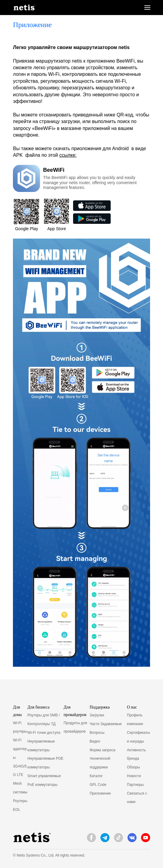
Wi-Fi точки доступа (44, 733)
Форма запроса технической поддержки (102, 759)
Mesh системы (20, 788)
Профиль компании (135, 720)
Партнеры (135, 785)
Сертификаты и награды (138, 737)
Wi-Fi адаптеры (20, 749)
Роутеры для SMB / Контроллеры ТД (43, 720)
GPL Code (98, 785)
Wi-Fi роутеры (20, 727)
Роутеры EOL (20, 805)
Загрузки (97, 715)
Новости (134, 776)
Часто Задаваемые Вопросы (106, 728)
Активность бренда (136, 754)
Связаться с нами (137, 798)
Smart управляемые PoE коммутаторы (44, 780)
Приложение (100, 793)
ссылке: (68, 155)
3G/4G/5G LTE (20, 771)
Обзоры (133, 767)
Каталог (96, 776)
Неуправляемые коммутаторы (41, 746)
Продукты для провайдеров (75, 727)
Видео (95, 741)
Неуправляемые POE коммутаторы (45, 763)
